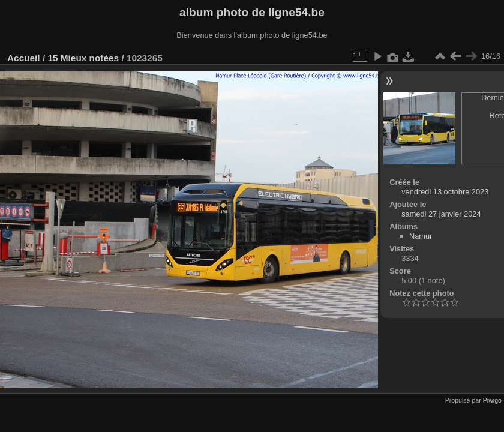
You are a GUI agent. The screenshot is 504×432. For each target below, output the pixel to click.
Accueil (24, 58)
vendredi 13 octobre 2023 (445, 192)
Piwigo (492, 400)
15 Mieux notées (83, 58)
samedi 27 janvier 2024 (441, 214)
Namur (421, 236)
